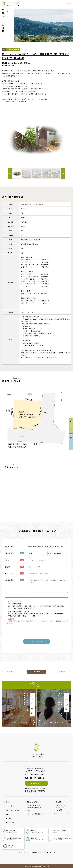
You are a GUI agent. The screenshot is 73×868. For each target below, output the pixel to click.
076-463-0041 (36, 771)
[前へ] (10, 174)
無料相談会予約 (37, 783)
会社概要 (59, 802)
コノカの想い (10, 806)
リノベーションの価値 (12, 810)
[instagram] (35, 778)
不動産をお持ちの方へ (35, 808)
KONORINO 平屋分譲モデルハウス (38, 814)
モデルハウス (31, 811)
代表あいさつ (61, 805)
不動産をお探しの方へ (35, 805)
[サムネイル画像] (27, 174)
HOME (8, 802)
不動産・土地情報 (32, 802)
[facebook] (31, 778)
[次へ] (63, 174)
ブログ (8, 814)
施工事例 (8, 818)
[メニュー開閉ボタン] (69, 4)
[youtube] (27, 778)
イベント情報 (10, 822)
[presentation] (36, 631)
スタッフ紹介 (61, 808)
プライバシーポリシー (63, 813)
